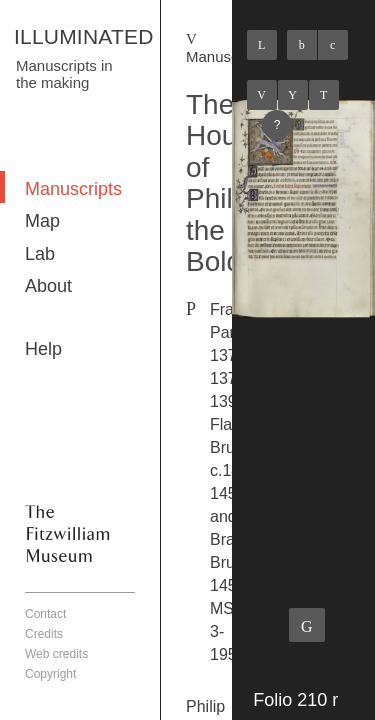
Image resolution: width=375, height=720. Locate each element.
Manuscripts (73, 189)
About (48, 286)
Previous (262, 95)
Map (42, 221)
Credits (44, 634)
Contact (45, 614)
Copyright (50, 674)
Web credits (56, 654)
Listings (293, 95)
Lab (40, 254)
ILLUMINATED (84, 36)
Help (43, 349)
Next (324, 95)
